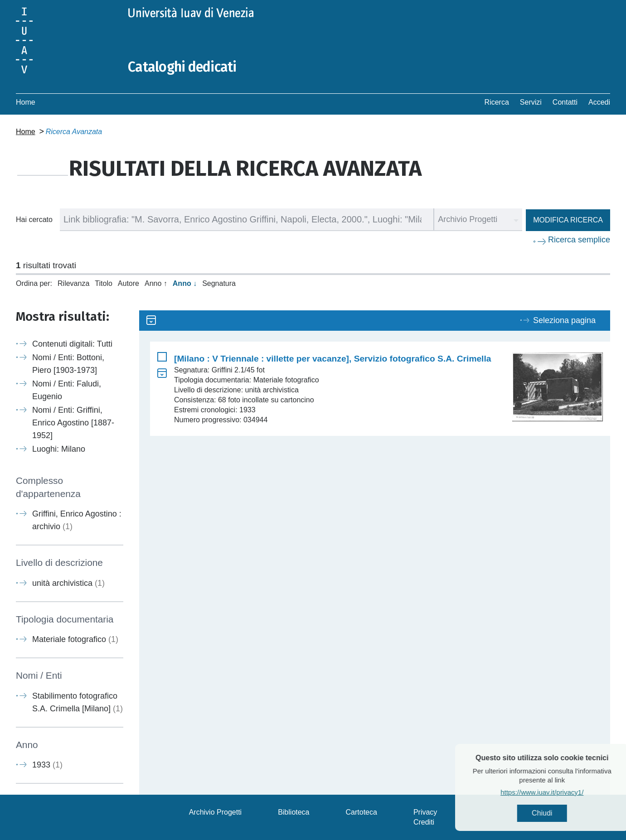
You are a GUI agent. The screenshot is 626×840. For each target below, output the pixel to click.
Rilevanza (73, 283)
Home (26, 102)
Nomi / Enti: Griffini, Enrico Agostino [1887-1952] (73, 423)
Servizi (531, 102)
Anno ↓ (185, 283)
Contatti (565, 102)
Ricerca (497, 102)
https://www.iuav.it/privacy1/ (559, 792)
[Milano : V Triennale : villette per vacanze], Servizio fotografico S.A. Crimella (332, 359)
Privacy (425, 812)
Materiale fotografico (75, 639)
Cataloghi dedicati (182, 67)
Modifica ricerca (568, 220)
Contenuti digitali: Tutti (72, 344)
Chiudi (559, 813)
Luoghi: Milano (59, 449)
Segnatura (219, 283)
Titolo (104, 283)
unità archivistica (68, 583)
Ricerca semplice (579, 240)
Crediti (424, 822)
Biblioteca (294, 812)
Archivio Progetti (216, 812)
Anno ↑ (156, 283)
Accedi (599, 102)
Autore (129, 283)
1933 (47, 765)
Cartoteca (362, 812)
